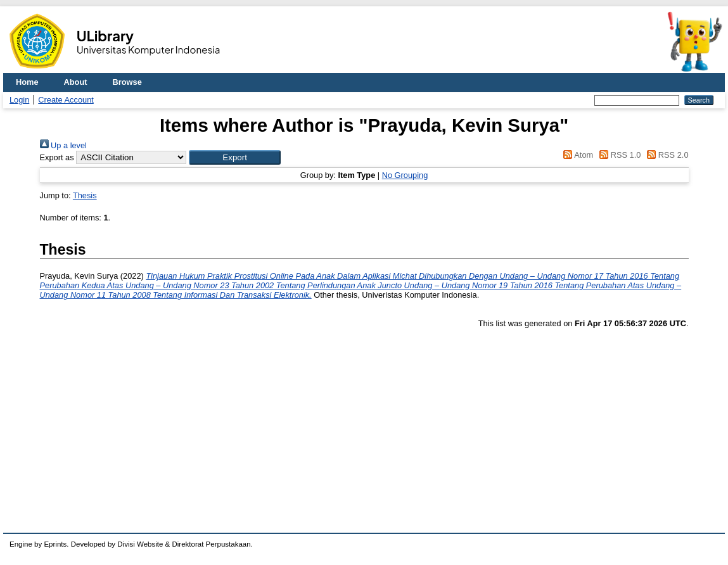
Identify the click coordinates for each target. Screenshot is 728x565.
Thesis (85, 195)
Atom (576, 155)
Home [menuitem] (27, 82)
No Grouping (405, 175)
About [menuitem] (76, 82)
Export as (57, 157)
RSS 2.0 (666, 155)
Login (19, 100)
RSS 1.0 (618, 155)
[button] (235, 157)
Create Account (66, 100)
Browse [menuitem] (127, 82)
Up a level (63, 145)
